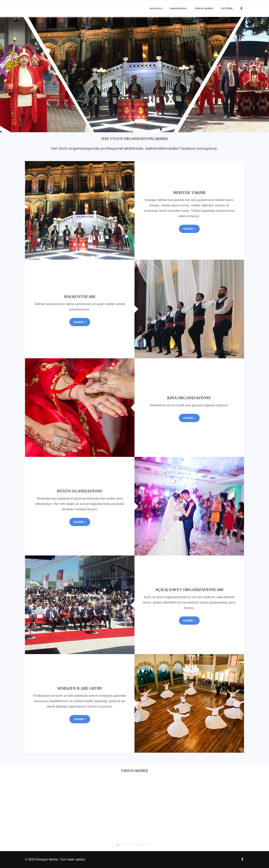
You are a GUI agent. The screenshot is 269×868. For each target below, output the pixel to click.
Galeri (189, 229)
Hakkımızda (178, 8)
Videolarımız (204, 8)
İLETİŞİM (227, 8)
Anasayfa (156, 8)
